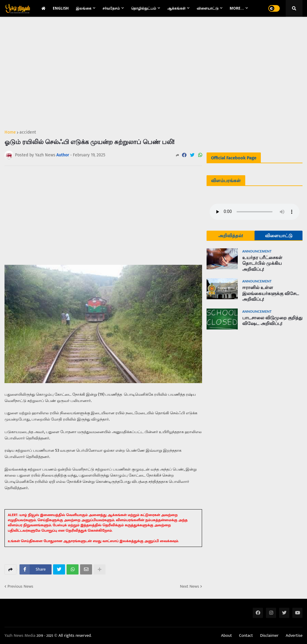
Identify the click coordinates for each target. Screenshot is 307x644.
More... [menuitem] (237, 8)
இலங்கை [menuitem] (84, 8)
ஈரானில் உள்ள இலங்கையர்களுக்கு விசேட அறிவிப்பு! (271, 293)
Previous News (20, 586)
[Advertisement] (103, 71)
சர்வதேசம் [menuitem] (111, 8)
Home (10, 132)
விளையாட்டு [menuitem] (208, 8)
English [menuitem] (61, 8)
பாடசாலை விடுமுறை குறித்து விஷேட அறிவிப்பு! (272, 321)
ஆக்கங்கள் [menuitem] (176, 8)
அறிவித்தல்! (231, 236)
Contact (246, 635)
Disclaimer (269, 635)
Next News (189, 586)
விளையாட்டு (279, 236)
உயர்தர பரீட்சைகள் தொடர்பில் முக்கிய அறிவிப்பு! (262, 263)
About (226, 635)
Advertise (294, 635)
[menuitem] (43, 8)
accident (28, 132)
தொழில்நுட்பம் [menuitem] (144, 8)
